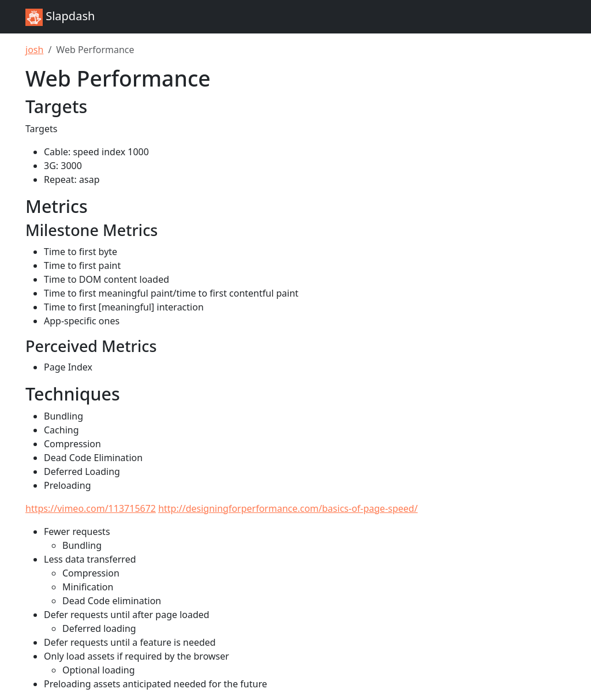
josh (34, 50)
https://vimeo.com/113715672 (91, 508)
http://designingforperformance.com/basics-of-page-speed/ (288, 508)
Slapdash (60, 17)
